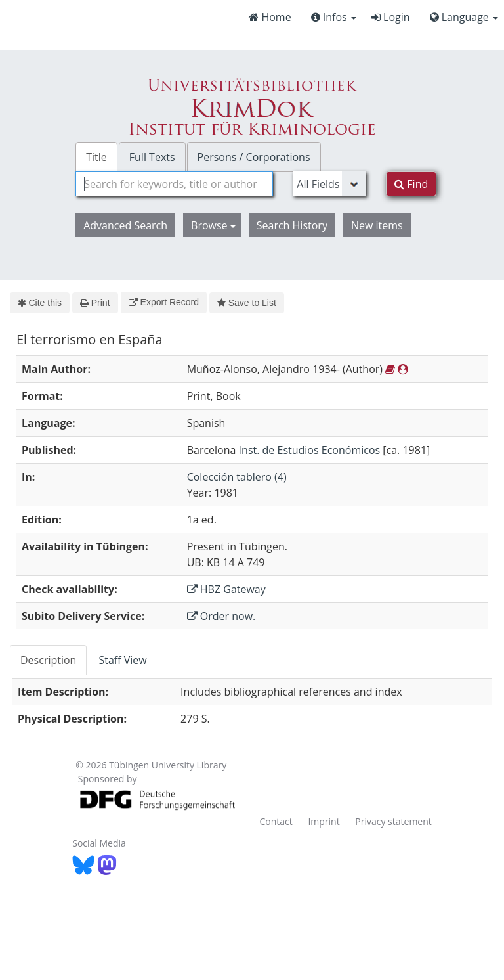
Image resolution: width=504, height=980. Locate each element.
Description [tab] (48, 660)
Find (411, 184)
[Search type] (329, 184)
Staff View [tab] (122, 660)
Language (464, 17)
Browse (213, 225)
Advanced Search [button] (125, 225)
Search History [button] (292, 225)
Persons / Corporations (254, 157)
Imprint (324, 821)
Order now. (221, 616)
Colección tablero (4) (237, 477)
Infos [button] (334, 17)
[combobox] (174, 184)
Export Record (164, 302)
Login (391, 17)
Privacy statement (393, 821)
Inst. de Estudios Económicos (310, 450)
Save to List (247, 303)
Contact (276, 821)
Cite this (40, 303)
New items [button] (377, 225)
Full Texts (152, 157)
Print (95, 303)
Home (270, 17)
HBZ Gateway (226, 589)
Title (96, 157)
